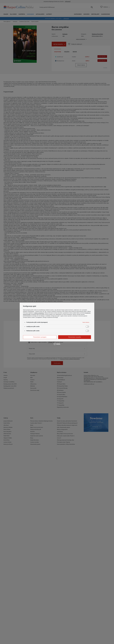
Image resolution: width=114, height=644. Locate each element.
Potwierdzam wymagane (40, 337)
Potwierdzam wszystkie (75, 337)
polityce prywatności (39, 313)
